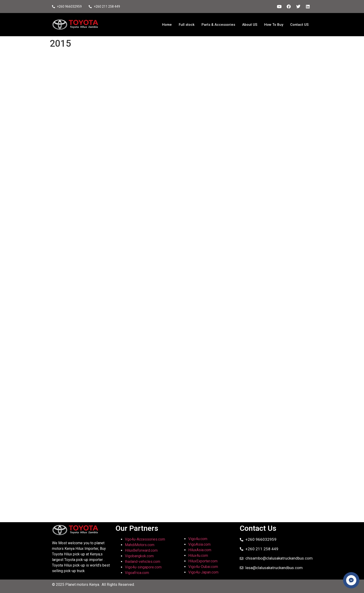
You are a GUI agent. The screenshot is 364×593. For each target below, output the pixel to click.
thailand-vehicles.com (143, 562)
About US (250, 25)
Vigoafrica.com (137, 573)
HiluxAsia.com (200, 550)
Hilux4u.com (198, 556)
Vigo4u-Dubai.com (203, 567)
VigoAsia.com (199, 544)
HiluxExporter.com (203, 561)
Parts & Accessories (218, 25)
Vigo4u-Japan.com (203, 572)
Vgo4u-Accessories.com (145, 539)
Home (167, 25)
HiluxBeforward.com (141, 550)
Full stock (187, 25)
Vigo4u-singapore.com (143, 567)
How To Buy (274, 25)
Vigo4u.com (198, 539)
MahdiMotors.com (140, 545)
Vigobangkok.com (139, 556)
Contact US (299, 25)
